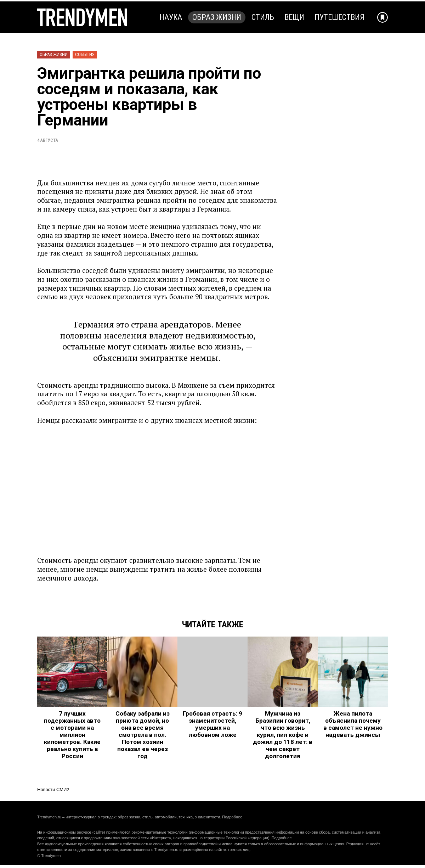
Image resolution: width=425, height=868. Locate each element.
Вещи (294, 17)
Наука (171, 17)
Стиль (263, 17)
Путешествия (339, 17)
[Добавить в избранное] (382, 17)
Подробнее (232, 817)
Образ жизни (217, 17)
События (85, 54)
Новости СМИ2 (53, 789)
